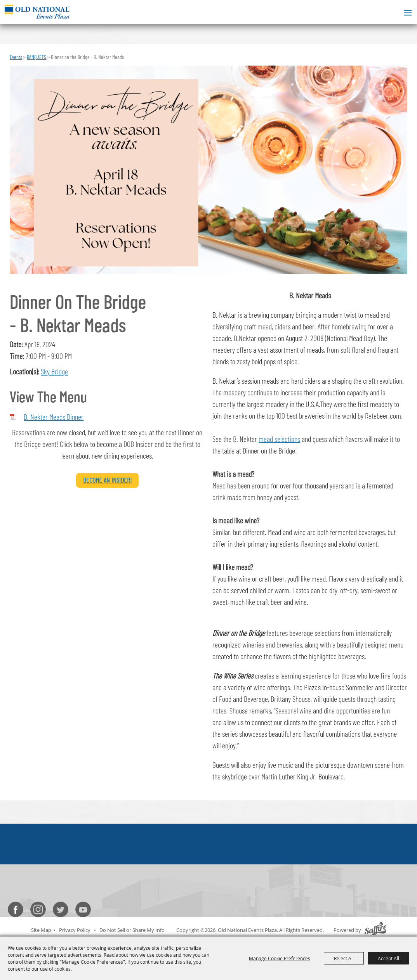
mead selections (279, 439)
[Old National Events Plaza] (37, 11)
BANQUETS (36, 57)
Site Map (41, 930)
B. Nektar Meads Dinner (54, 417)
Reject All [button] (344, 958)
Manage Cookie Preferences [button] (280, 958)
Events (16, 57)
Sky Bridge (54, 371)
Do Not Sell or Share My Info (132, 930)
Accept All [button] (388, 958)
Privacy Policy (75, 930)
